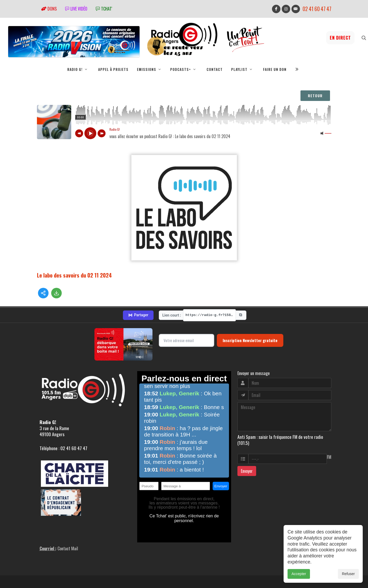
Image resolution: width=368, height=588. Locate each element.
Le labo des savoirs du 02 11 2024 (74, 275)
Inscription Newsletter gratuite (250, 322)
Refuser (348, 574)
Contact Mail (68, 530)
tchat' (104, 9)
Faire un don (275, 69)
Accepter (299, 574)
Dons (49, 9)
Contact (215, 69)
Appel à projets (113, 69)
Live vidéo (76, 9)
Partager (138, 297)
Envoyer (247, 453)
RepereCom (67, 570)
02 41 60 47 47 (317, 9)
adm (43, 576)
